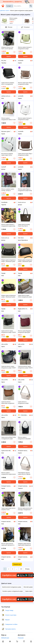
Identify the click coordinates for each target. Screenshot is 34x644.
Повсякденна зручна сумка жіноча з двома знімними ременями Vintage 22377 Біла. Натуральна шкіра (24, 473)
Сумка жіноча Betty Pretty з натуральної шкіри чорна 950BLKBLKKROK (9, 438)
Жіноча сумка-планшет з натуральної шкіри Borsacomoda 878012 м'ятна (15, 19)
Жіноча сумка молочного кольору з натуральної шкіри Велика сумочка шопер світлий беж (25, 509)
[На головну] (3, 7)
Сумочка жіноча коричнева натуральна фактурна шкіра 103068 (8, 402)
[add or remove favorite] (14, 52)
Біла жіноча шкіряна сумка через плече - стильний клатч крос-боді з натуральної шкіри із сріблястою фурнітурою (9, 154)
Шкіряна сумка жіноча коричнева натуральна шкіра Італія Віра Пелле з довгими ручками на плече (25, 544)
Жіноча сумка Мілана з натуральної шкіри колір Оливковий (8, 225)
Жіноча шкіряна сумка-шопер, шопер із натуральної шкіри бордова (8, 190)
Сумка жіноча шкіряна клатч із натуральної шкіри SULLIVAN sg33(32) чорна (8, 83)
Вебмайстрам (5, 638)
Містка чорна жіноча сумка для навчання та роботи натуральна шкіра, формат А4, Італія (8, 544)
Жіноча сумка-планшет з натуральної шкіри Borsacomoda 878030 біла (25, 119)
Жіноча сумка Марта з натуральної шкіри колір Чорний (25, 190)
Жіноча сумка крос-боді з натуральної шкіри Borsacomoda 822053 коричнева (25, 83)
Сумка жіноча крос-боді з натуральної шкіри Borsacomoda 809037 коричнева (25, 154)
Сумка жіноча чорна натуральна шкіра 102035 (9, 332)
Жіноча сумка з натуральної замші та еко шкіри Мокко (8, 119)
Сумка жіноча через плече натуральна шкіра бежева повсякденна (25, 296)
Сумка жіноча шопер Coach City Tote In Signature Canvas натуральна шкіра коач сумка (25, 225)
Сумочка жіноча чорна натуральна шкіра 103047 (9, 367)
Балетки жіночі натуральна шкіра (12, 587)
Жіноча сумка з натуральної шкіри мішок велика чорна (9, 473)
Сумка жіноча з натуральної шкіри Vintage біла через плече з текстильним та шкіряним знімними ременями (25, 402)
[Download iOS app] (22, 575)
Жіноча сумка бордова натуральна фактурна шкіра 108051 (24, 332)
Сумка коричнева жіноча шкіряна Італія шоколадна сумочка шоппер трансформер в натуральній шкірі (8, 509)
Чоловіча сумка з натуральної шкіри (12, 591)
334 (21, 569)
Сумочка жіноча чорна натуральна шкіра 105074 (25, 367)
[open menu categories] (10, 642)
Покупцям (21, 638)
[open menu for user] (31, 642)
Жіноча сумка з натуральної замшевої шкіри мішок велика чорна (24, 438)
